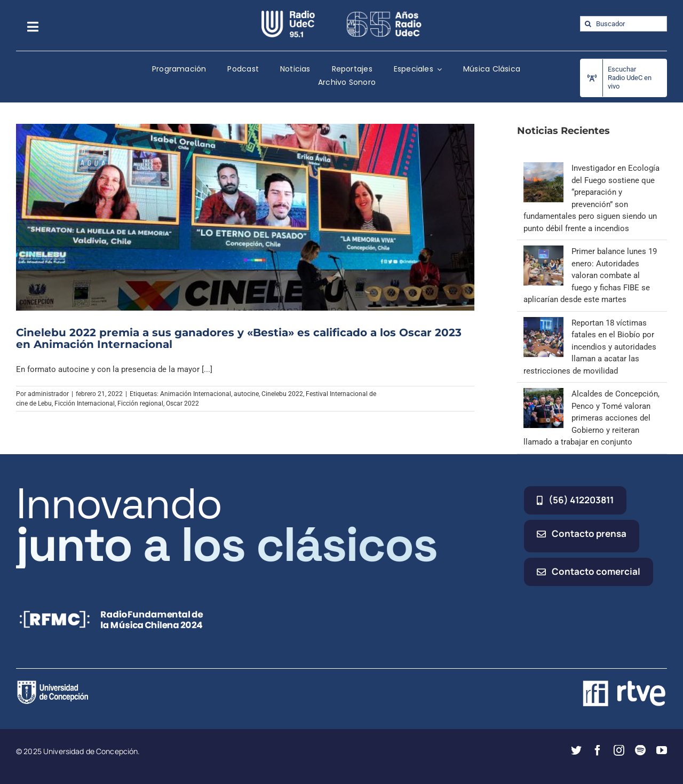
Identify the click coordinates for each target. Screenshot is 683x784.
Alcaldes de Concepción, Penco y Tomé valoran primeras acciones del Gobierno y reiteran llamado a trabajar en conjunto (591, 418)
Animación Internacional (196, 394)
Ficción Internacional (85, 403)
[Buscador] (624, 24)
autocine (246, 394)
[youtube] (662, 750)
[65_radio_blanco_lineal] (384, 14)
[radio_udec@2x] (288, 14)
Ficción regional (140, 403)
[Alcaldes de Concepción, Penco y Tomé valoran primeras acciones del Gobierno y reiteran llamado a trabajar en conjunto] (543, 394)
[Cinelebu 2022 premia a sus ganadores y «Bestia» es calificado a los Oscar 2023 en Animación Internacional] (245, 217)
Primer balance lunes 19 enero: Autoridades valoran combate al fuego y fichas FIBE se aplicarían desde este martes (590, 275)
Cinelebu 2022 (282, 394)
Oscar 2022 (182, 403)
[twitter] (576, 750)
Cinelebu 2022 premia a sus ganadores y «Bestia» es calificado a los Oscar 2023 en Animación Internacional (239, 338)
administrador (48, 394)
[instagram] (619, 750)
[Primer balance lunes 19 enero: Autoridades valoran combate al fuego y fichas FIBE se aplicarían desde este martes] (543, 251)
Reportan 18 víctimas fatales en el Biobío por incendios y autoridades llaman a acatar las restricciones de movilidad (590, 347)
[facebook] (598, 750)
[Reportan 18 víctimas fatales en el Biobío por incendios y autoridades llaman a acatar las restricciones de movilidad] (543, 323)
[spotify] (640, 750)
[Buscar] (588, 24)
